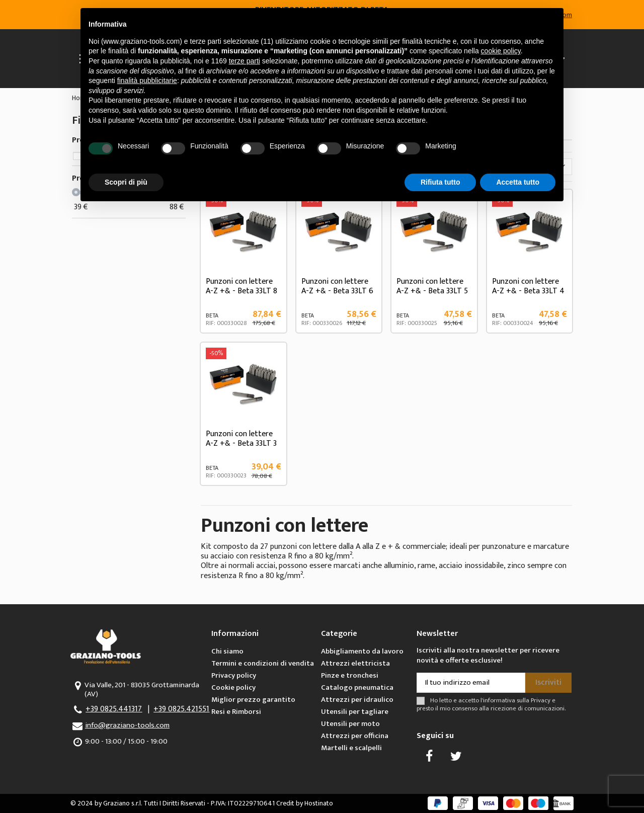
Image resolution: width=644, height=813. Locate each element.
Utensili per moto (350, 724)
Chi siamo (227, 651)
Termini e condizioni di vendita (263, 663)
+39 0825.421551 (181, 709)
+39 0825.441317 (114, 709)
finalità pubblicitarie (147, 80)
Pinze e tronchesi (350, 675)
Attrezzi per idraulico (357, 700)
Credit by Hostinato (305, 803)
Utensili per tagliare (355, 712)
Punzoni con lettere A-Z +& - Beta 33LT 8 (242, 286)
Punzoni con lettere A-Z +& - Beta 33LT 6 (337, 286)
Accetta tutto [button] (518, 182)
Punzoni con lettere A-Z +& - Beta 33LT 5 (432, 286)
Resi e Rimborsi (236, 712)
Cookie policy (233, 687)
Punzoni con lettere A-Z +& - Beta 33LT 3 (241, 439)
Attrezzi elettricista (355, 663)
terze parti (245, 61)
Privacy (541, 701)
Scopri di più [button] (126, 182)
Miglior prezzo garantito (253, 700)
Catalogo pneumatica (357, 687)
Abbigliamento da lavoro (362, 651)
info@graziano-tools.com (127, 725)
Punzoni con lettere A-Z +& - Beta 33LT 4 (528, 286)
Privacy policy (234, 675)
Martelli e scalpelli (351, 748)
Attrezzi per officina (355, 736)
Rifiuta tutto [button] (440, 182)
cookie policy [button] (501, 51)
